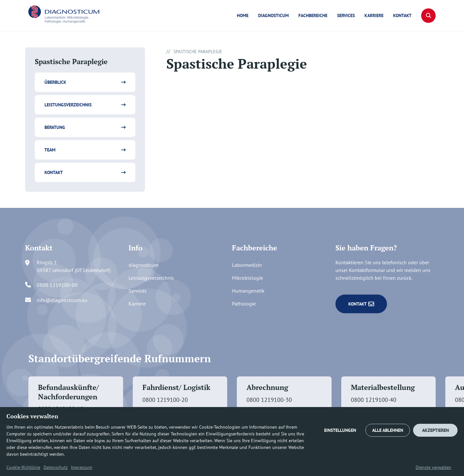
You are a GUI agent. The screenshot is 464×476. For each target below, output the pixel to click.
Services (346, 15)
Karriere (374, 15)
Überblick (55, 82)
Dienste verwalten (433, 467)
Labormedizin (247, 265)
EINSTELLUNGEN (340, 430)
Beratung (55, 127)
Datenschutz (56, 467)
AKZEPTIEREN (435, 430)
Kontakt (402, 15)
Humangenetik (248, 291)
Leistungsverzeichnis (68, 105)
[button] (428, 16)
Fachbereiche (313, 15)
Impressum (82, 467)
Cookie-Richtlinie (23, 467)
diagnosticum (273, 15)
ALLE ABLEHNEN (388, 430)
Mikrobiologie (247, 278)
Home (243, 15)
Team (50, 150)
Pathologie (244, 304)
